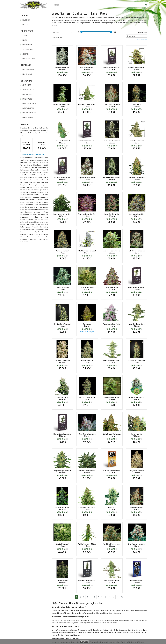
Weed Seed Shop (27, 90)
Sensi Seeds (26, 85)
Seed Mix (24, 54)
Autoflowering (27, 49)
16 (118, 597)
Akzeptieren (84, 642)
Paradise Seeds (27, 108)
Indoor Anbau (26, 74)
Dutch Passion (27, 99)
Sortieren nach (143, 33)
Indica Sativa (26, 45)
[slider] (81, 32)
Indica (24, 40)
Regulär (24, 25)
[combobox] (62, 32)
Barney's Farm (27, 117)
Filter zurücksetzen (142, 40)
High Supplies (26, 94)
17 (122, 597)
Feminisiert (25, 20)
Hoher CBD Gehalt (28, 59)
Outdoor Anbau (27, 70)
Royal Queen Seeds (28, 104)
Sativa (24, 36)
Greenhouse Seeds (28, 113)
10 (109, 597)
